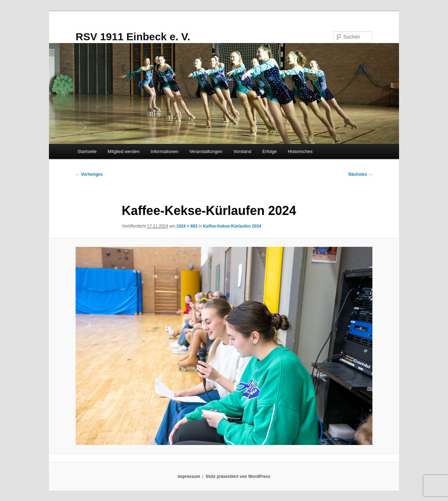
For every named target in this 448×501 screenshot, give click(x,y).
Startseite (87, 151)
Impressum (189, 476)
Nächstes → (360, 174)
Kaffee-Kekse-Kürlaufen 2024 (232, 226)
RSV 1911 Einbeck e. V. (133, 37)
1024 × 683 (187, 226)
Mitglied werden (124, 151)
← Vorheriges (89, 174)
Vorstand (242, 151)
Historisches (300, 151)
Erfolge (269, 151)
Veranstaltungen (206, 151)
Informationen (164, 151)
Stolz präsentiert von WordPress (238, 476)
